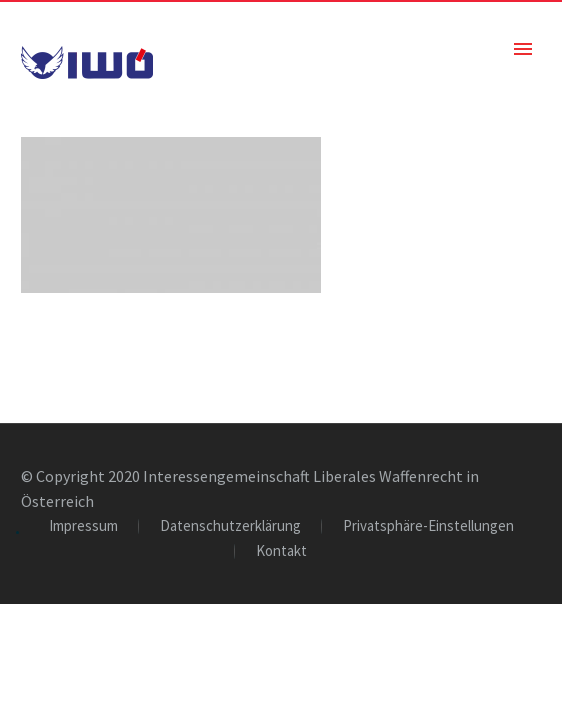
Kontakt (281, 551)
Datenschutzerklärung (230, 526)
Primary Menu (523, 49)
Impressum (83, 526)
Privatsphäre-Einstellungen (428, 526)
